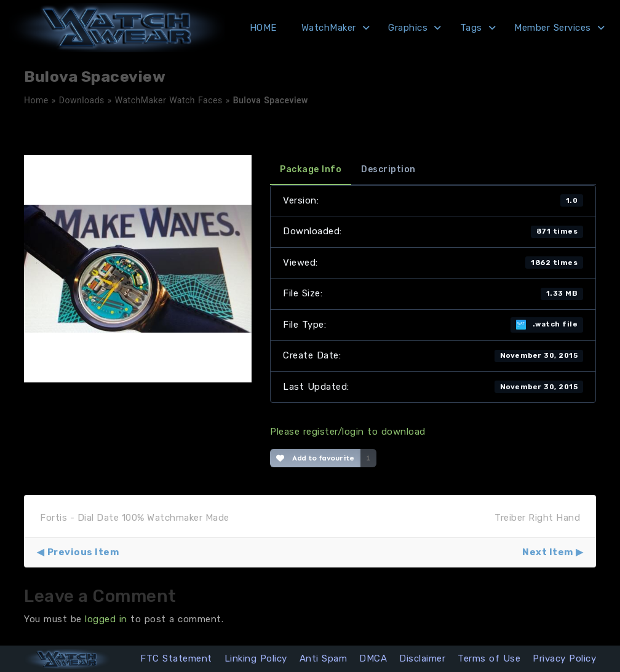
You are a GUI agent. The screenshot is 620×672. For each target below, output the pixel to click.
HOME (263, 28)
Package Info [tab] (311, 169)
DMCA (373, 658)
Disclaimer (422, 658)
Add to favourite (315, 458)
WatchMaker (329, 28)
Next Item (548, 552)
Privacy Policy (564, 658)
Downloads (82, 100)
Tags (471, 28)
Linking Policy (256, 658)
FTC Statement (176, 658)
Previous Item (83, 552)
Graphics (408, 28)
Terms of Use (489, 658)
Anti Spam (324, 658)
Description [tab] (388, 169)
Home (36, 100)
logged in (106, 619)
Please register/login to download (348, 432)
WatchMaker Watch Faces (169, 100)
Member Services (553, 28)
